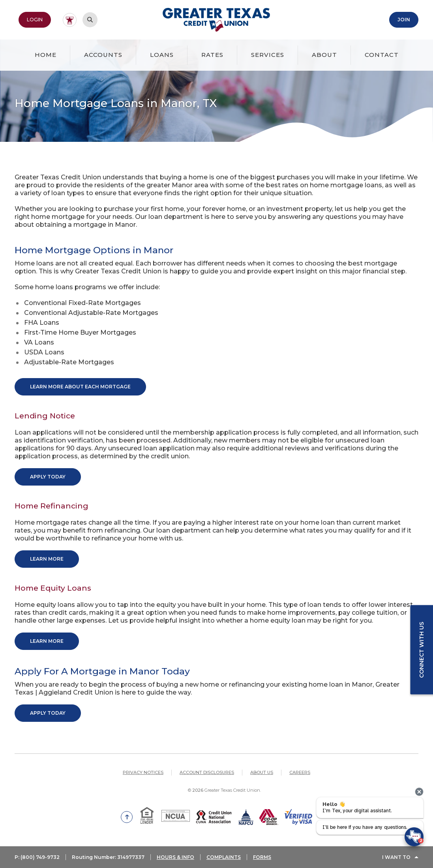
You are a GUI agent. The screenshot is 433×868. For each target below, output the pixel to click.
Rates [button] (212, 55)
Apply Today (48, 477)
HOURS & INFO (175, 857)
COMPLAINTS (224, 857)
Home (46, 55)
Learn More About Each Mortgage (80, 387)
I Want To (396, 857)
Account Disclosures (207, 772)
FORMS (262, 857)
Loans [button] (162, 55)
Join (404, 20)
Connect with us (422, 650)
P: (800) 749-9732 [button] (37, 857)
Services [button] (268, 55)
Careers (300, 772)
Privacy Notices (143, 772)
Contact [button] (382, 55)
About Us (262, 772)
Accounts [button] (103, 55)
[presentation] (419, 792)
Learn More (47, 559)
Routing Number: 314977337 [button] (108, 857)
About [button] (324, 55)
